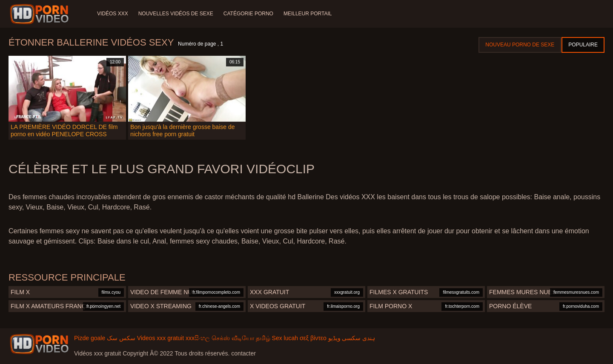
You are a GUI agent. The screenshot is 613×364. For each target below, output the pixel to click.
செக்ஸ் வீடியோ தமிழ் (241, 338)
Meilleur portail (308, 14)
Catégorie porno (248, 14)
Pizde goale (90, 338)
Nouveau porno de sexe (520, 45)
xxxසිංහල (198, 338)
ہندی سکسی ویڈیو (352, 338)
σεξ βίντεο (313, 338)
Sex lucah (285, 338)
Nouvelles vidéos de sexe (176, 14)
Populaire (583, 45)
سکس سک (121, 338)
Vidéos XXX (113, 14)
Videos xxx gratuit (160, 338)
